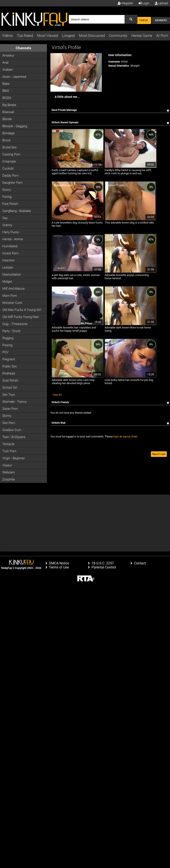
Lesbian (8, 267)
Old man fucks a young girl (22, 310)
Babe (6, 84)
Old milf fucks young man (21, 317)
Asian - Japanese (14, 77)
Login (144, 3)
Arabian (8, 70)
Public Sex (10, 366)
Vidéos (7, 36)
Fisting (7, 197)
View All (57, 395)
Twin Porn (9, 451)
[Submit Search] (131, 19)
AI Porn (162, 36)
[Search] (97, 19)
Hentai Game (142, 36)
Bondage (8, 133)
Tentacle (8, 444)
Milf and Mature (14, 289)
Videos (144, 20)
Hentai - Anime (13, 239)
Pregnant (9, 359)
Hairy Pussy (11, 232)
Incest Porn (10, 253)
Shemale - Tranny (14, 402)
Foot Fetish (10, 204)
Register (125, 3)
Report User (159, 454)
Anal (5, 63)
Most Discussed (92, 36)
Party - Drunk (11, 331)
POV (5, 352)
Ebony (7, 190)
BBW (6, 91)
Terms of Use (59, 567)
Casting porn (11, 154)
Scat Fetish (10, 380)
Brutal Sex (9, 147)
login (116, 437)
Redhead (9, 373)
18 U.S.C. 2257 (103, 563)
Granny (7, 225)
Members (161, 20)
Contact (140, 563)
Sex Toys (9, 395)
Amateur (8, 55)
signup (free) (130, 437)
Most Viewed (47, 36)
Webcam (9, 472)
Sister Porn (10, 409)
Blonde (7, 119)
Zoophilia (9, 479)
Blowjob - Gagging (15, 126)
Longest (68, 36)
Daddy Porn (10, 176)
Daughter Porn (12, 183)
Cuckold (8, 169)
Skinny (7, 416)
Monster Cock (12, 303)
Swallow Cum (12, 430)
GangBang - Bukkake (17, 211)
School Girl (10, 388)
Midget (7, 282)
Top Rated (25, 36)
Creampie (9, 161)
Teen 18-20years (14, 437)
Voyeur (7, 465)
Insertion (8, 260)
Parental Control (104, 567)
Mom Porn (10, 296)
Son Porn (9, 423)
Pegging (8, 338)
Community (118, 36)
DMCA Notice (59, 563)
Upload (161, 3)
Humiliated (10, 246)
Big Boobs (9, 105)
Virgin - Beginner (14, 458)
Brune (6, 140)
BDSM (7, 98)
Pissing (7, 345)
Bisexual (8, 112)
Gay (5, 218)
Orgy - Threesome (15, 324)
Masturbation (12, 274)
